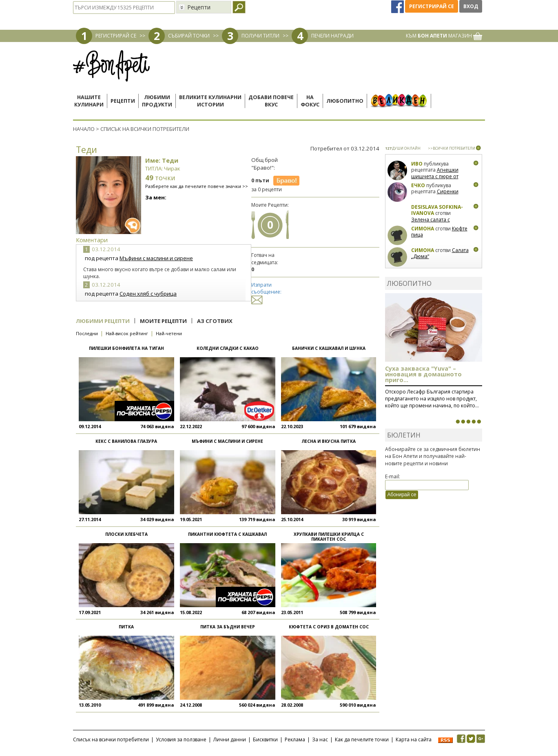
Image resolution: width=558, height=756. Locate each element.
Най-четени (169, 333)
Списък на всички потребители (111, 739)
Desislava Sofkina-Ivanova (437, 210)
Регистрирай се (432, 6)
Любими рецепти (103, 321)
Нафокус (310, 101)
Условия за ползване (181, 739)
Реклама (295, 739)
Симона (423, 229)
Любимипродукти (157, 101)
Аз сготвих (215, 321)
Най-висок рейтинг (127, 333)
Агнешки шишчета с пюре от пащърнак (435, 176)
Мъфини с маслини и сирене (156, 258)
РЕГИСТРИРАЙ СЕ (116, 36)
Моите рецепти (163, 321)
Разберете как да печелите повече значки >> (197, 186)
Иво (417, 164)
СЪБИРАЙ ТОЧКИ (189, 36)
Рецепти (123, 101)
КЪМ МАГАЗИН (444, 36)
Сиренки (448, 191)
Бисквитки (265, 739)
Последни (87, 333)
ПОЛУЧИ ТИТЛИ (260, 36)
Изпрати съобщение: (266, 292)
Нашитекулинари (89, 101)
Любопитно (345, 101)
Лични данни (230, 739)
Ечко (418, 185)
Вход (471, 6)
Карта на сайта (414, 739)
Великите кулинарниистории (210, 101)
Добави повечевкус (271, 101)
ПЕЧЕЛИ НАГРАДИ (332, 36)
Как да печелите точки (362, 739)
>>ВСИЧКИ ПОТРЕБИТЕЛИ (452, 148)
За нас (320, 739)
